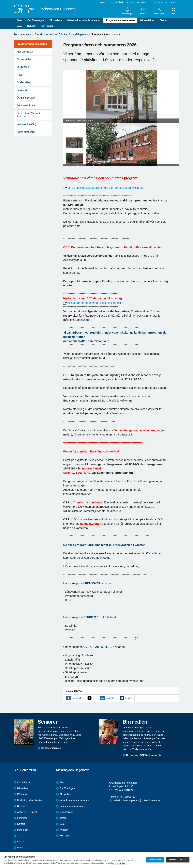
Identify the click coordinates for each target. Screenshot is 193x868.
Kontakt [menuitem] (144, 11)
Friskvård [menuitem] (22, 90)
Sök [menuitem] (174, 11)
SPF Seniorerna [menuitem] (161, 2)
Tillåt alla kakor (155, 860)
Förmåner (22, 794)
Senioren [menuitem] (174, 2)
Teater (163, 20)
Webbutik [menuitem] (119, 2)
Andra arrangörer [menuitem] (26, 132)
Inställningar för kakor (178, 860)
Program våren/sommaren (120, 20)
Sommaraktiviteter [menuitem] (26, 105)
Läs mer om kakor (119, 863)
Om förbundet (24, 782)
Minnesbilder (147, 20)
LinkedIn (110, 698)
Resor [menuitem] (20, 75)
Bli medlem (56, 20)
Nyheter (31, 26)
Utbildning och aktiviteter (30, 800)
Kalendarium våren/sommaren (84, 20)
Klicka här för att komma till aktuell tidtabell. (95, 303)
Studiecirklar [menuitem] (23, 82)
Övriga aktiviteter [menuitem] (26, 98)
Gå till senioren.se (51, 748)
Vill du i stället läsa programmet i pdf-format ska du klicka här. (106, 188)
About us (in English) (28, 812)
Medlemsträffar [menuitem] (25, 52)
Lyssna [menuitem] (102, 2)
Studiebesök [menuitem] (23, 67)
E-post (128, 698)
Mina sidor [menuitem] (159, 11)
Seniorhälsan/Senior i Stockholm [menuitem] (28, 115)
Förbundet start (22, 34)
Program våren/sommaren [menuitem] (32, 44)
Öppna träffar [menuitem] (24, 59)
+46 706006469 (127, 797)
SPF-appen (47, 26)
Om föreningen (36, 20)
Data (19, 26)
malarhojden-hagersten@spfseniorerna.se (137, 800)
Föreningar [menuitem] (127, 11)
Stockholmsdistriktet (46, 34)
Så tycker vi (23, 806)
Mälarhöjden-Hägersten (75, 34)
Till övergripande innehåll (0, 0)
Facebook (77, 698)
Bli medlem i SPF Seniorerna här (144, 755)
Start (19, 20)
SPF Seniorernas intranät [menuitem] (136, 2)
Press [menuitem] (110, 2)
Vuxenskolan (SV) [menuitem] (26, 124)
